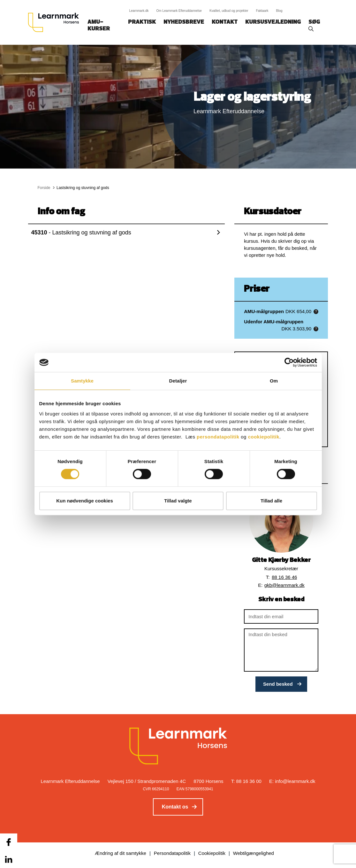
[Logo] (56, 22)
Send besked (278, 684)
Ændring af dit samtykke (121, 853)
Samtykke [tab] (82, 381)
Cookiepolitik (212, 853)
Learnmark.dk (139, 11)
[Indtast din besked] (281, 650)
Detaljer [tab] (178, 381)
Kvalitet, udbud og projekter (229, 11)
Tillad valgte (178, 501)
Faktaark (262, 11)
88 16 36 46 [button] (284, 577)
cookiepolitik (264, 437)
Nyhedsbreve (184, 22)
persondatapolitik (218, 437)
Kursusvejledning (273, 22)
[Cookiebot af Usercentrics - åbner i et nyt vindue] (289, 362)
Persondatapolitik (172, 853)
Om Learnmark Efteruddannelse (179, 11)
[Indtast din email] (281, 616)
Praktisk (142, 22)
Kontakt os (175, 807)
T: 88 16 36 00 (246, 781)
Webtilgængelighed (254, 853)
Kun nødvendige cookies (85, 501)
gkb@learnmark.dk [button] (284, 585)
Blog (279, 11)
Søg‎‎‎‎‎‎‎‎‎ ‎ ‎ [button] (315, 22)
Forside (44, 188)
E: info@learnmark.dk (292, 781)
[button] (316, 312)
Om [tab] (274, 381)
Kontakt (225, 22)
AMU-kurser (99, 26)
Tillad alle (271, 501)
